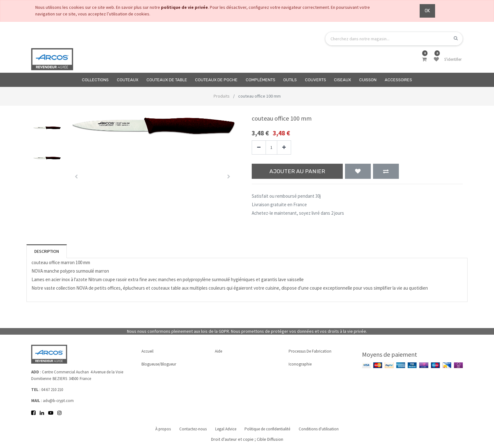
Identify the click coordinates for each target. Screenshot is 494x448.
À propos (161, 429)
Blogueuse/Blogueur (159, 363)
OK (427, 11)
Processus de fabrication (310, 350)
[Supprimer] (259, 147)
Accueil (147, 350)
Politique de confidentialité (269, 429)
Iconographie (300, 363)
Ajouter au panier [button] (297, 171)
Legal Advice (226, 429)
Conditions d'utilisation (322, 429)
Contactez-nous (192, 429)
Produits (222, 96)
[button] (76, 177)
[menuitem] (96, 80)
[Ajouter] (284, 147)
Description (47, 251)
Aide (218, 350)
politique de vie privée (184, 7)
